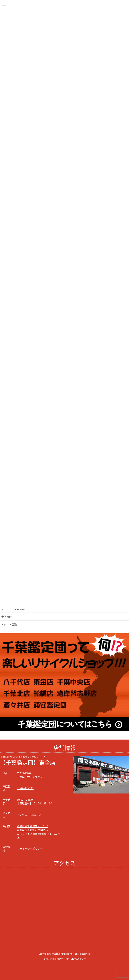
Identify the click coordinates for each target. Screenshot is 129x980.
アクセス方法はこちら (30, 815)
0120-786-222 (25, 788)
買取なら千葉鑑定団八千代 (32, 826)
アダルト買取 (9, 624)
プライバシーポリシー (30, 849)
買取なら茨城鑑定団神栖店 (32, 830)
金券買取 (6, 617)
